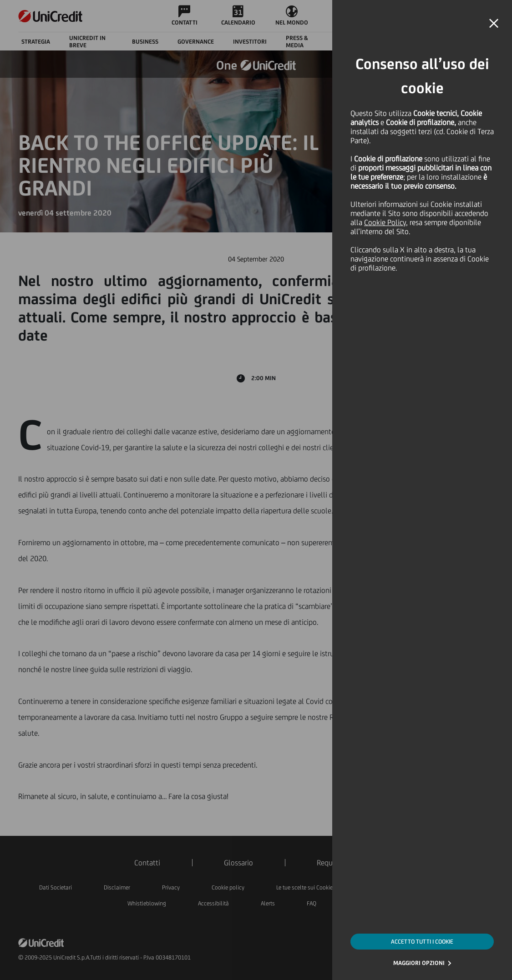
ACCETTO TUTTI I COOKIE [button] (422, 942)
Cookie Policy (385, 222)
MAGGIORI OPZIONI (419, 963)
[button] (494, 24)
